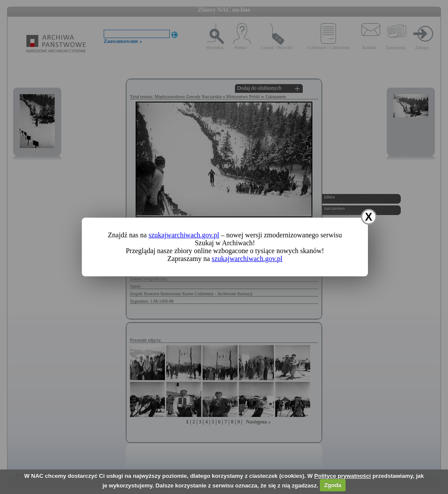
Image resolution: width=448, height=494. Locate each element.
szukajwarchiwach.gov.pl (184, 235)
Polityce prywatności (342, 476)
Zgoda (333, 485)
